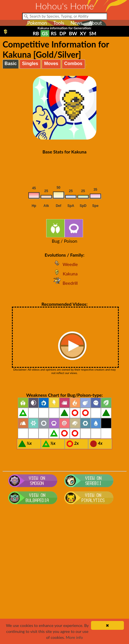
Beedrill (64, 283)
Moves (51, 64)
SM (93, 33)
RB (36, 33)
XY (83, 33)
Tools (59, 23)
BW (73, 33)
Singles (30, 64)
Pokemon (37, 23)
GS (45, 33)
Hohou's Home (64, 6)
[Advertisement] (64, 577)
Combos (73, 64)
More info (74, 637)
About (95, 23)
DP (63, 33)
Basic (11, 64)
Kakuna (64, 274)
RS (54, 33)
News (76, 23)
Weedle (65, 264)
